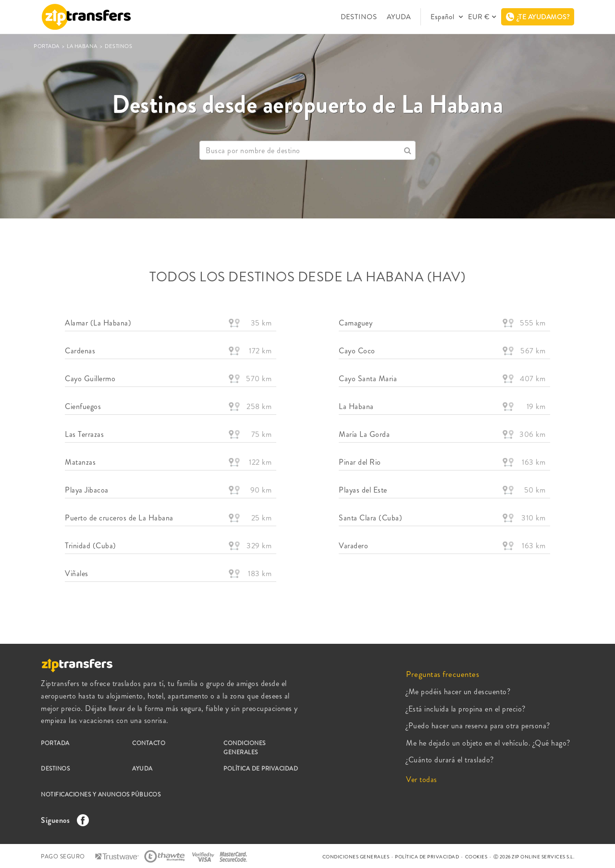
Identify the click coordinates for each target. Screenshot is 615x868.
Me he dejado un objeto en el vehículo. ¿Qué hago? (488, 743)
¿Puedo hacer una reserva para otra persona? (478, 726)
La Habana (83, 46)
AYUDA (399, 17)
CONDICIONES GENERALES (245, 748)
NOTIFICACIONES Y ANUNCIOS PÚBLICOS (101, 795)
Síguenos (62, 820)
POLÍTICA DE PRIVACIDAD (261, 769)
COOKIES (476, 857)
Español (443, 17)
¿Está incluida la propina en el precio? (466, 709)
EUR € (479, 17)
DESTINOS (359, 17)
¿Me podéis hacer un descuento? (458, 692)
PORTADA (47, 46)
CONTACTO (149, 743)
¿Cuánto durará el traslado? (450, 760)
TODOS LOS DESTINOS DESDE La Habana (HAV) (307, 277)
